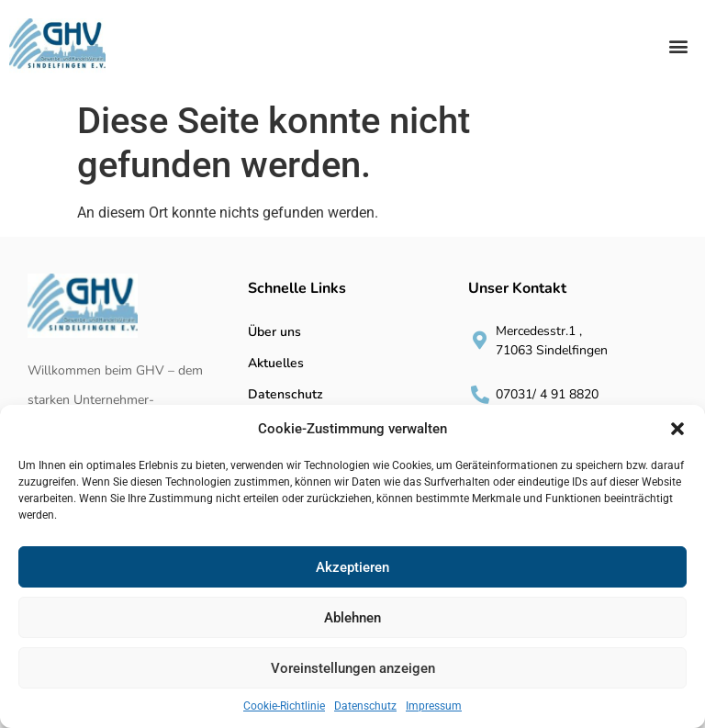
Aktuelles (276, 363)
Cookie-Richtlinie (284, 706)
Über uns (274, 332)
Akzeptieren (352, 567)
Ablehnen (352, 618)
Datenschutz (365, 706)
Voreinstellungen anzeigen (353, 668)
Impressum (434, 706)
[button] (677, 429)
